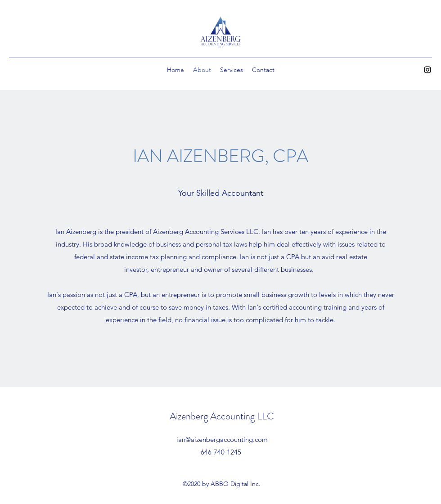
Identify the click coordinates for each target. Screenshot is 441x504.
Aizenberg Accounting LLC (222, 416)
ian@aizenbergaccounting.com (222, 439)
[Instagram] (427, 70)
